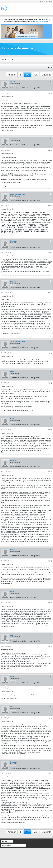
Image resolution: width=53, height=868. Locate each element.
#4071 (50, 353)
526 (35, 75)
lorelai (12, 372)
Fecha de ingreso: (16, 88)
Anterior (12, 75)
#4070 (50, 293)
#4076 (50, 603)
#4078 (50, 688)
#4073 (50, 430)
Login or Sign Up (46, 1)
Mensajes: (33, 88)
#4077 (50, 646)
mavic (12, 419)
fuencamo (14, 139)
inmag (12, 707)
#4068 (50, 206)
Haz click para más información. (40, 21)
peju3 (12, 591)
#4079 (50, 718)
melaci (12, 82)
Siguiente (46, 75)
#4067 (50, 150)
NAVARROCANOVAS (18, 194)
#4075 (50, 561)
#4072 (50, 383)
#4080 (50, 774)
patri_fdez (14, 281)
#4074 (50, 472)
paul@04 (13, 460)
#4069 (50, 253)
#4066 (50, 93)
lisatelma (13, 241)
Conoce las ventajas (26, 36)
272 (27, 75)
